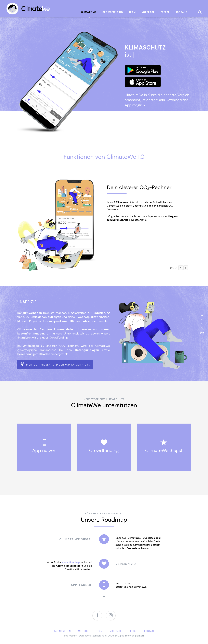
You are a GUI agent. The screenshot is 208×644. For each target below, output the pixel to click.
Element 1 (171, 268)
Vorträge (116, 631)
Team (100, 631)
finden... (200, 12)
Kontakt (149, 631)
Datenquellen (62, 631)
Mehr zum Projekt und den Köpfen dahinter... (58, 365)
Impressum (71, 636)
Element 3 (173, 268)
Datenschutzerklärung (92, 636)
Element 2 (176, 268)
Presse (133, 631)
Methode (84, 631)
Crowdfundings (71, 562)
